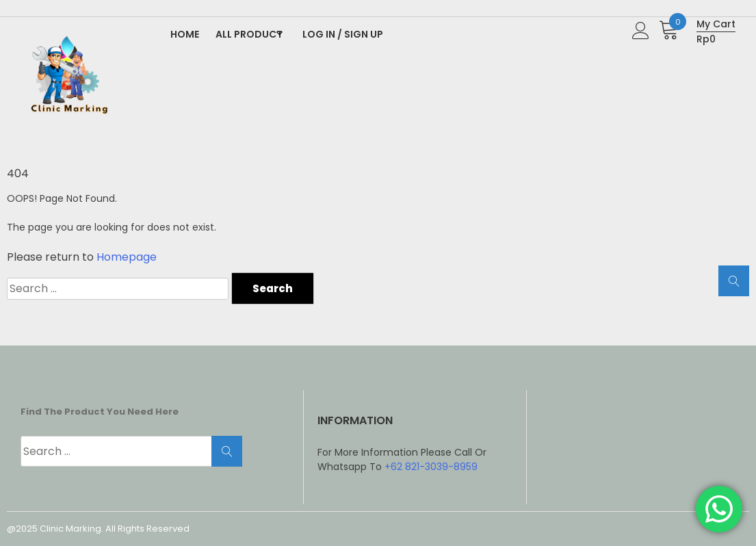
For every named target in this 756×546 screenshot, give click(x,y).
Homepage (127, 257)
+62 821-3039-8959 (431, 467)
